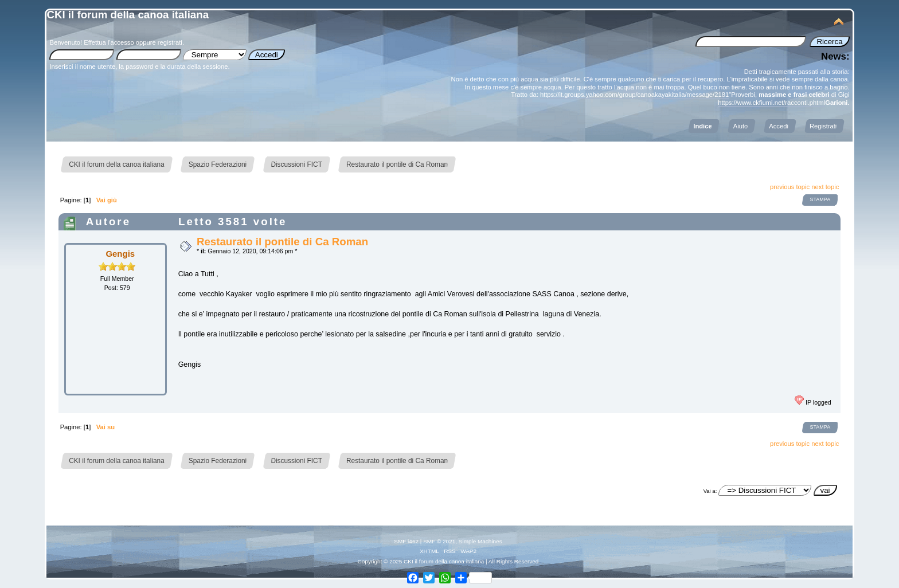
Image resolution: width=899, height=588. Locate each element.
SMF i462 (406, 541)
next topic (825, 187)
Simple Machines (480, 541)
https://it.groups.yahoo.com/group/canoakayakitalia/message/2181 (634, 95)
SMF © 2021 (439, 541)
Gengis (120, 254)
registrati (170, 42)
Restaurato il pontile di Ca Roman (282, 242)
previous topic (790, 187)
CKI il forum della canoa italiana (128, 15)
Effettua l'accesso (109, 42)
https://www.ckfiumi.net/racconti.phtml (771, 103)
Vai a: (710, 491)
